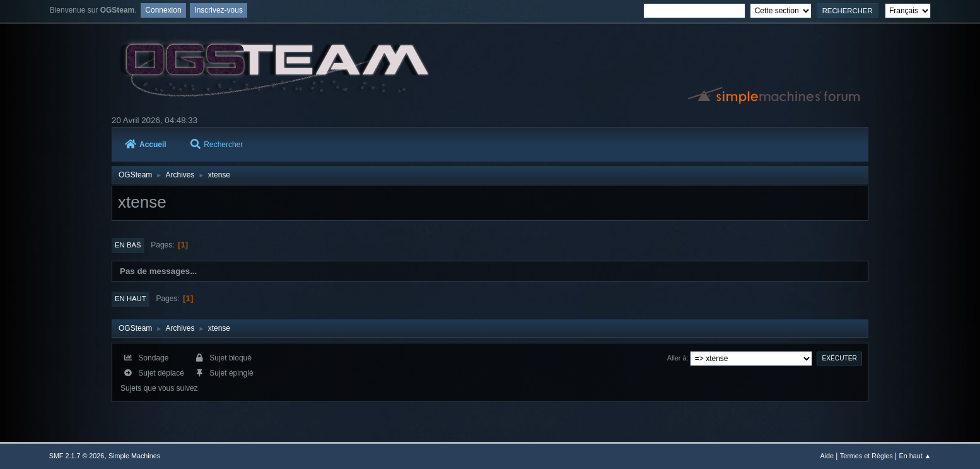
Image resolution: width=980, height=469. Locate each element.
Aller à (677, 358)
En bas (128, 245)
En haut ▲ (915, 456)
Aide (827, 456)
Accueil (146, 145)
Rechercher (217, 145)
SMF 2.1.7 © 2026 (77, 456)
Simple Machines (134, 456)
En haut (131, 299)
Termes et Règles (866, 456)
